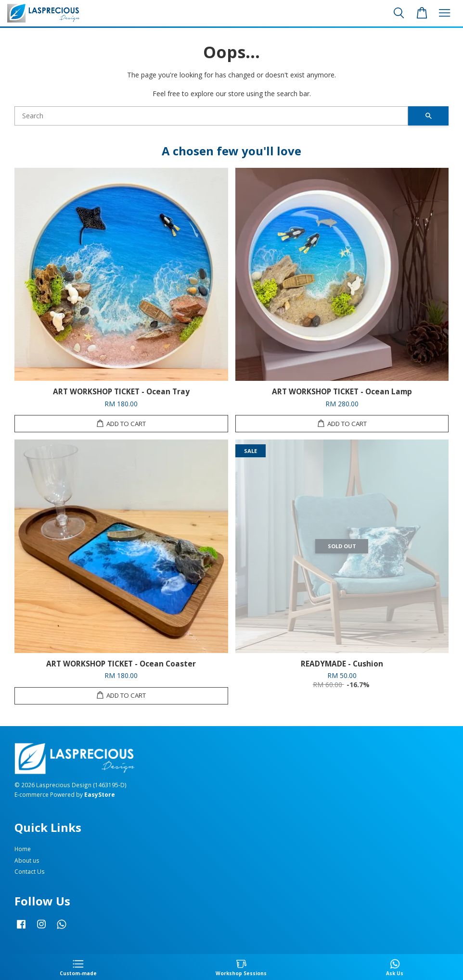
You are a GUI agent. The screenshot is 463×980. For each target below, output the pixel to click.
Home (23, 849)
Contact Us (30, 871)
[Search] (211, 116)
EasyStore (100, 794)
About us (27, 860)
